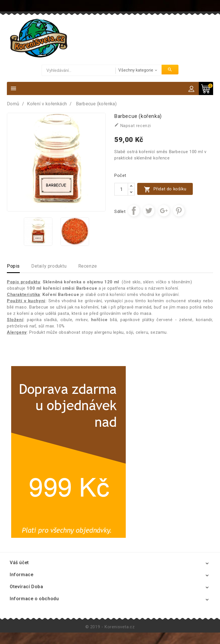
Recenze (88, 266)
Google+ (164, 211)
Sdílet (134, 211)
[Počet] (121, 189)
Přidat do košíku (165, 189)
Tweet (149, 211)
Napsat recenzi (133, 125)
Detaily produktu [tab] (49, 266)
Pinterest (179, 211)
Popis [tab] (13, 266)
